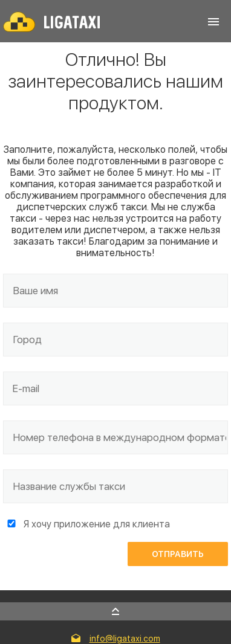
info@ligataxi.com (125, 639)
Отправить (178, 554)
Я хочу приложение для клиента (97, 524)
